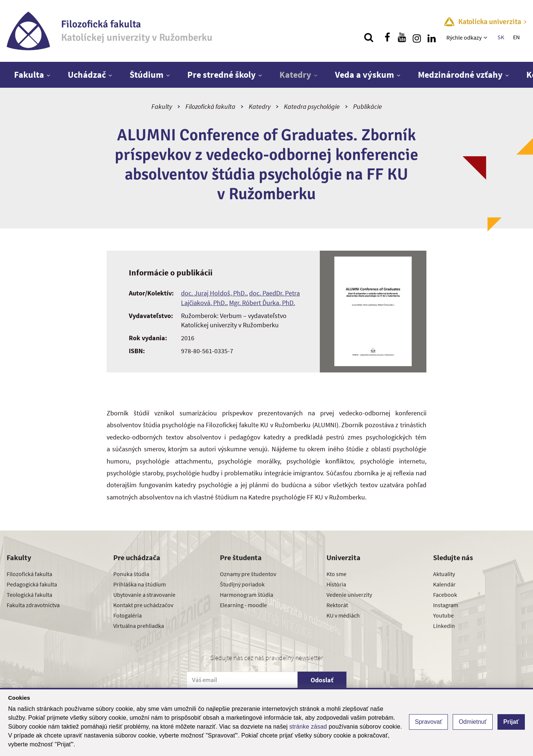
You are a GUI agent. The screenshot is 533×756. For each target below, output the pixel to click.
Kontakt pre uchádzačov (143, 605)
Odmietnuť (472, 722)
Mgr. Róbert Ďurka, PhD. (262, 303)
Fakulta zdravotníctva (33, 605)
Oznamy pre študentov (248, 574)
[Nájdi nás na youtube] (402, 37)
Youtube (443, 615)
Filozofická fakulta (210, 106)
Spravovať (429, 722)
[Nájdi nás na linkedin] (432, 37)
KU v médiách (343, 615)
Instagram (446, 605)
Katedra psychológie (312, 106)
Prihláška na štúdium (140, 584)
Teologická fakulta (29, 595)
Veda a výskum (365, 75)
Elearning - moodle (243, 605)
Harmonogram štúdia (247, 595)
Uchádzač (87, 75)
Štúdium (147, 75)
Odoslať (322, 680)
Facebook (445, 595)
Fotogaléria (128, 615)
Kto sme (336, 574)
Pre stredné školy (222, 75)
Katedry (295, 75)
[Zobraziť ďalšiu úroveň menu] (486, 37)
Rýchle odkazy (464, 37)
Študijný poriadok (242, 584)
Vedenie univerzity (349, 595)
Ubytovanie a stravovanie (144, 595)
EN (516, 37)
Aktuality (444, 574)
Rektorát (337, 605)
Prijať (511, 722)
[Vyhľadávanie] (369, 37)
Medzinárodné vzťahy (460, 75)
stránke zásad (308, 727)
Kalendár (444, 584)
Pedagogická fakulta (32, 584)
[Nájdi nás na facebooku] (387, 37)
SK (501, 37)
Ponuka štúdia (131, 574)
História (336, 584)
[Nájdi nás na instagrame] (417, 37)
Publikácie (368, 106)
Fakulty (162, 106)
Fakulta (29, 75)
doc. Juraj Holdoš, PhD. (214, 293)
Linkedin (444, 626)
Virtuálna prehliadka (139, 626)
